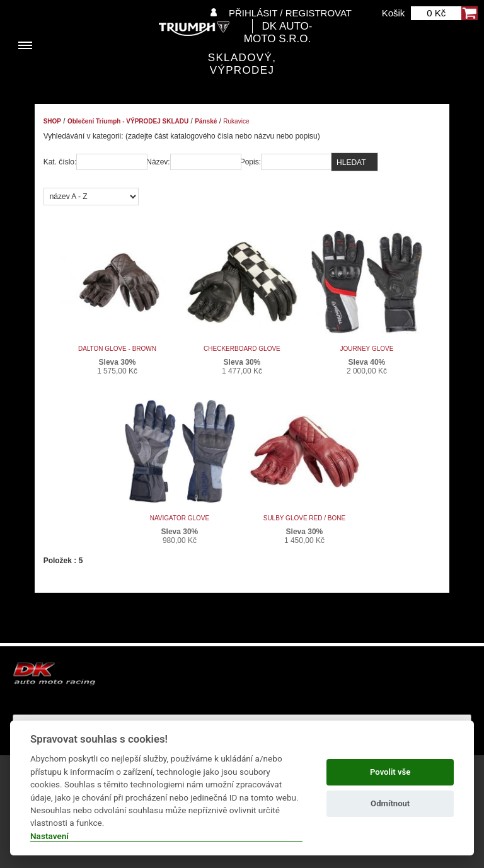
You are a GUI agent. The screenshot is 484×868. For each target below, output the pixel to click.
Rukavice (236, 121)
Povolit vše (390, 772)
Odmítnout (390, 803)
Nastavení (49, 836)
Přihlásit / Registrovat (290, 13)
